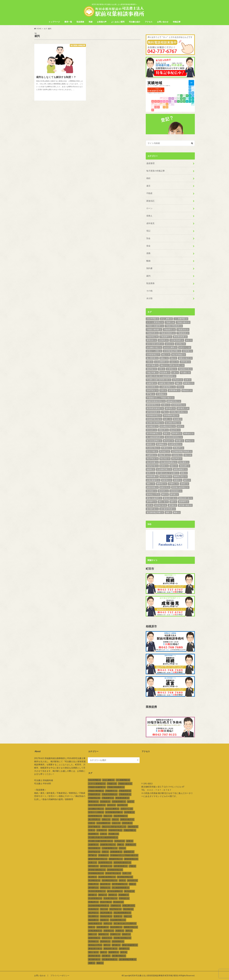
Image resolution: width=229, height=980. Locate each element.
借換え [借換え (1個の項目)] (164, 358)
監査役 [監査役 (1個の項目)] (164, 466)
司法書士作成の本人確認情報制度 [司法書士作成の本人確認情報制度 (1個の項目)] (161, 376)
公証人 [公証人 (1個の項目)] (174, 362)
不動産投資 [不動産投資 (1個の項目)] (183, 333)
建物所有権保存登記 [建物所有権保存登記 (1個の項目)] (156, 401)
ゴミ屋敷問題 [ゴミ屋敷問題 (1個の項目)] (181, 319)
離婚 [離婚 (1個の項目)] (177, 512)
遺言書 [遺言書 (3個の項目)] (172, 505)
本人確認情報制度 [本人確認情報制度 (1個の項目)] (155, 437)
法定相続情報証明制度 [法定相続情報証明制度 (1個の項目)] (182, 451)
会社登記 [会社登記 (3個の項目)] (180, 344)
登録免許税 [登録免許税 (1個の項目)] (152, 466)
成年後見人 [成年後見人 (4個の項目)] (183, 408)
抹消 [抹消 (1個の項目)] (180, 426)
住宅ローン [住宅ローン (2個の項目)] (185, 347)
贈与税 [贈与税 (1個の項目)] (174, 494)
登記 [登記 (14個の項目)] (188, 455)
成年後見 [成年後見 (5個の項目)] (170, 408)
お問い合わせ (163, 22)
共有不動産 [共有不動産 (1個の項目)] (152, 365)
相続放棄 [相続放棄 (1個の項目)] (185, 466)
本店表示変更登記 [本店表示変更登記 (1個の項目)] (174, 437)
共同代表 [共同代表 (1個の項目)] (185, 362)
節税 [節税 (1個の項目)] (184, 473)
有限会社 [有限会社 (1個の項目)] (189, 433)
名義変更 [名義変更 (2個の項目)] (151, 383)
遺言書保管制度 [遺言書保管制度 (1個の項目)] (168, 509)
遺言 (148, 186)
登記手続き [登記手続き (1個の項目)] (152, 459)
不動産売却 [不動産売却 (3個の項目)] (183, 330)
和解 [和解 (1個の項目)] (179, 383)
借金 (148, 246)
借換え (149, 216)
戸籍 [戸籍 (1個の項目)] (165, 412)
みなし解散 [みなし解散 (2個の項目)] (166, 319)
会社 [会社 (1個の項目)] (189, 340)
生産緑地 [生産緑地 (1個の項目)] (177, 455)
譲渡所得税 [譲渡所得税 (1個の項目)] (152, 487)
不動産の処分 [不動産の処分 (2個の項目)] (183, 322)
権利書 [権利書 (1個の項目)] (179, 441)
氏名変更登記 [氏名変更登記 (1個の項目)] (175, 444)
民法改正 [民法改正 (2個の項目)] (165, 451)
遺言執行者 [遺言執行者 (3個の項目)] (161, 505)
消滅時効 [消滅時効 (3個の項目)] (151, 455)
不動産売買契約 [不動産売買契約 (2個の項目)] (168, 333)
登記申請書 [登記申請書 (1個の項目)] (152, 462)
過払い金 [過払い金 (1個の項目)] (163, 502)
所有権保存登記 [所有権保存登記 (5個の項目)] (154, 415)
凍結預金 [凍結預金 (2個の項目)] (151, 369)
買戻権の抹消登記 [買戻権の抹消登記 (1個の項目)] (180, 487)
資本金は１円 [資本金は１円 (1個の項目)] (153, 494)
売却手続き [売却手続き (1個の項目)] (152, 390)
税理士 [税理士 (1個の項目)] (151, 473)
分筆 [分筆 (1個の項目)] (161, 369)
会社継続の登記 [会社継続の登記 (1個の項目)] (154, 347)
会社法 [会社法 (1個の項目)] (169, 344)
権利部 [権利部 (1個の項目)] (151, 444)
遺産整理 (150, 163)
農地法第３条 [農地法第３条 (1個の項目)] (170, 498)
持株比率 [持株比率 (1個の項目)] (163, 430)
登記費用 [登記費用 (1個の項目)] (184, 462)
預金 (148, 238)
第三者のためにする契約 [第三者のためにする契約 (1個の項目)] (168, 473)
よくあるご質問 (118, 22)
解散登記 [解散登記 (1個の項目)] (161, 484)
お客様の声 (102, 22)
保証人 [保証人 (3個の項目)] (166, 355)
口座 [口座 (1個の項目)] (175, 373)
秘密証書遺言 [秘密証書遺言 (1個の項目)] (180, 469)
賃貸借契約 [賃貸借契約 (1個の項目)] (176, 491)
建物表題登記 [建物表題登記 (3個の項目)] (153, 405)
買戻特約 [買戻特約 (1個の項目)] (163, 491)
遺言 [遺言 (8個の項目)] (150, 505)
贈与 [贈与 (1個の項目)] (165, 494)
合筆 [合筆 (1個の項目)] (188, 380)
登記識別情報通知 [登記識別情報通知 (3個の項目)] (168, 462)
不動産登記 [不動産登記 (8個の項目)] (152, 337)
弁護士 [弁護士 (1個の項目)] (166, 405)
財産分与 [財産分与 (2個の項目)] (165, 487)
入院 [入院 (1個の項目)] (150, 362)
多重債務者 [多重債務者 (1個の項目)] (174, 390)
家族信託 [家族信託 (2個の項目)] (187, 390)
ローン (149, 208)
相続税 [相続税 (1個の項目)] (151, 469)
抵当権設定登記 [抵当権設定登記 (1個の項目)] (168, 426)
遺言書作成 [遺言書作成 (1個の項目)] (152, 509)
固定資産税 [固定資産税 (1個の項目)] (152, 387)
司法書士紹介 (135, 22)
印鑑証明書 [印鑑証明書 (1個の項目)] (152, 373)
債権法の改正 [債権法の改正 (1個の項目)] (185, 358)
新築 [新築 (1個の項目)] (167, 433)
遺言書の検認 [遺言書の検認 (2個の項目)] (185, 505)
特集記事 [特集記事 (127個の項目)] (164, 455)
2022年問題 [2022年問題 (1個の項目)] (153, 319)
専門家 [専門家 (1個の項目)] (151, 394)
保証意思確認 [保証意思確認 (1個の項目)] (179, 355)
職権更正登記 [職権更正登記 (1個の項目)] (180, 476)
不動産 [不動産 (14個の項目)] (170, 322)
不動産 (149, 193)
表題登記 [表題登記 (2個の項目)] (167, 480)
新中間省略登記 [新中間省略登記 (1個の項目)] (154, 433)
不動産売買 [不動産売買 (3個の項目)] (152, 333)
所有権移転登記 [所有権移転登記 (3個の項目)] (171, 415)
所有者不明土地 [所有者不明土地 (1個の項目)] (154, 419)
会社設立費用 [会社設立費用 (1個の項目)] (170, 347)
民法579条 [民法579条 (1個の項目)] (152, 451)
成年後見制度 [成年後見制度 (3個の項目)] (153, 412)
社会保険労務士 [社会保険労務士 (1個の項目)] (164, 469)
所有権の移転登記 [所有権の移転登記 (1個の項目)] (179, 412)
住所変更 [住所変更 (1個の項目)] (187, 351)
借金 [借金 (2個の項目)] (173, 358)
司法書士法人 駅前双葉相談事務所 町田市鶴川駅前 (157, 975)
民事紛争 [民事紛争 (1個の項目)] (179, 448)
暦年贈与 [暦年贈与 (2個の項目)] (177, 433)
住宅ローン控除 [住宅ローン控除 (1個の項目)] (154, 351)
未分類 (149, 298)
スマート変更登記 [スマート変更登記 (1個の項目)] (155, 322)
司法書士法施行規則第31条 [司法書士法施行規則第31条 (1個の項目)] (159, 380)
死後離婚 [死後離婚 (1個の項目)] (161, 444)
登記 (148, 231)
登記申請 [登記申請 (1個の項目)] (177, 459)
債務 (148, 253)
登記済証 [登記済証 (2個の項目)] (165, 459)
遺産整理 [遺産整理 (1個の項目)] (184, 502)
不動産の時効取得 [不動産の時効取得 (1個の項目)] (174, 326)
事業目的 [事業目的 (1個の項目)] (151, 340)
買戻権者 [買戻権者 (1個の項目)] (151, 491)
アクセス (149, 22)
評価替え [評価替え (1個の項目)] (173, 484)
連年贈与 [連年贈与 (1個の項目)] (151, 502)
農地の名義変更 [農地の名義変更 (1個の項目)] (154, 498)
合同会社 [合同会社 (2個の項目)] (178, 380)
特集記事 (177, 22)
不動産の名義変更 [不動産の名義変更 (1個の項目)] (155, 326)
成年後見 (150, 223)
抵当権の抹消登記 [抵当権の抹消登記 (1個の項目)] (155, 423)
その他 (149, 291)
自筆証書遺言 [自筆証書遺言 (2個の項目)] (153, 480)
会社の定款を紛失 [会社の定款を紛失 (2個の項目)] (155, 344)
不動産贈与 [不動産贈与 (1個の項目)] (166, 337)
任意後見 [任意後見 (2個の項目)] (163, 340)
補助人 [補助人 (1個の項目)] (151, 484)
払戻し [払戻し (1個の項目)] (168, 419)
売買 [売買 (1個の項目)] (163, 390)
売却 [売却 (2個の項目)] (180, 387)
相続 (148, 178)
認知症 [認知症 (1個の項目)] (184, 484)
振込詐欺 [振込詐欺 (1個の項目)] (175, 430)
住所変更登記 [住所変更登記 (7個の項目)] (153, 355)
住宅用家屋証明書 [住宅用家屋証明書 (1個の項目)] (172, 351)
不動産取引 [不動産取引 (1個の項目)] (169, 330)
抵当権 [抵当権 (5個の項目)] (178, 419)
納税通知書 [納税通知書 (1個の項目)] (152, 476)
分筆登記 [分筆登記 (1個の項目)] (172, 369)
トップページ (54, 22)
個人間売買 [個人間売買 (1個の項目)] (152, 358)
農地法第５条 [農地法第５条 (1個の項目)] (186, 498)
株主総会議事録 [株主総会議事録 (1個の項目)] (154, 441)
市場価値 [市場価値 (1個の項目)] (161, 394)
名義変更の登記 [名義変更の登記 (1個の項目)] (166, 383)
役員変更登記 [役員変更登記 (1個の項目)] (179, 405)
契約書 (149, 268)
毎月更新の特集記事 (156, 171)
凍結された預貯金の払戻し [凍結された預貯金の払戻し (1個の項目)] (172, 365)
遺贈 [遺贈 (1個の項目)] (168, 512)
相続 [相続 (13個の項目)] (174, 466)
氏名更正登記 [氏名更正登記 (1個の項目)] (153, 448)
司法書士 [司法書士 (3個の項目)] (185, 373)
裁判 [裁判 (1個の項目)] (187, 480)
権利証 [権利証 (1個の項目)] (190, 441)
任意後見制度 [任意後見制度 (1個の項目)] (177, 340)
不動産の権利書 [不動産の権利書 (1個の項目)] (154, 330)
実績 (91, 22)
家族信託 (150, 201)
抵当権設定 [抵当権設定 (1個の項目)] (152, 426)
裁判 (148, 276)
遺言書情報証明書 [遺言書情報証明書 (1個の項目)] (155, 512)
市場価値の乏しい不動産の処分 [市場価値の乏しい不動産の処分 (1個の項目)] (160, 398)
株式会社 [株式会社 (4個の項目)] (168, 441)
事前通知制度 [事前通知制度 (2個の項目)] (180, 337)
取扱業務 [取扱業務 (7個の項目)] (165, 373)
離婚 (148, 261)
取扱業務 (80, 22)
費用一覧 (68, 22)
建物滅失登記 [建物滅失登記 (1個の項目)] (174, 401)
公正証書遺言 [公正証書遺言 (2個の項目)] (161, 362)
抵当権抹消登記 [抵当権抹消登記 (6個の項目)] (173, 423)
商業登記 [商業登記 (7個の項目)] (189, 383)
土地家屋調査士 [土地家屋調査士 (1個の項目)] (168, 387)
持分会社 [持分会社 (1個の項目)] (151, 430)
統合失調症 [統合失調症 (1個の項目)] (166, 476)
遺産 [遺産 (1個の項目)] (173, 502)
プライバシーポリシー (60, 975)
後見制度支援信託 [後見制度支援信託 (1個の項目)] (155, 408)
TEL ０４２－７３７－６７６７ (156, 790)
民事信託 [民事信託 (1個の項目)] (167, 448)
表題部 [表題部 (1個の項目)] (178, 480)
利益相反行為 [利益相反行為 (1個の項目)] (185, 369)
